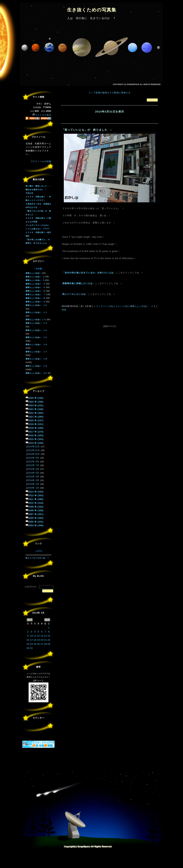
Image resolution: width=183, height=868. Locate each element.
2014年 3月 (33, 480)
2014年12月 (33, 447)
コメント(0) (121, 306)
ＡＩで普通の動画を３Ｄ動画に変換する (110, 93)
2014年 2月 (33, 484)
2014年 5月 (33, 473)
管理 (64, 310)
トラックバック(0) (103, 306)
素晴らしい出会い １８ (143, 306)
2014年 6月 (33, 469)
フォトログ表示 (42, 115)
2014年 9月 (33, 458)
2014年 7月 (33, 465)
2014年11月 (33, 450)
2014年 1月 (33, 488)
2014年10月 (33, 454)
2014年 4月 (33, 477)
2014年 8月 (33, 462)
